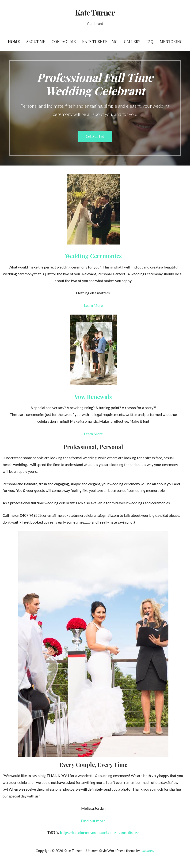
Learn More (93, 305)
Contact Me (64, 41)
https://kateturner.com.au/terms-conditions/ (100, 832)
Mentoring (171, 41)
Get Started (95, 136)
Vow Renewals (93, 397)
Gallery (132, 41)
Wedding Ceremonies (93, 256)
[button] (93, 821)
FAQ (150, 41)
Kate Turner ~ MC (100, 41)
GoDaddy (147, 851)
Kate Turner (95, 12)
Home (14, 41)
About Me (36, 41)
